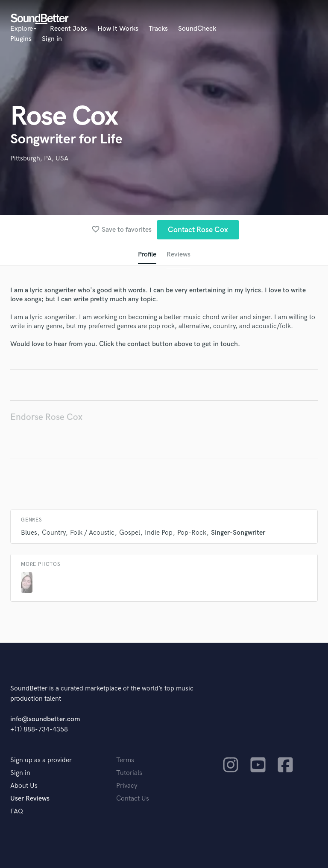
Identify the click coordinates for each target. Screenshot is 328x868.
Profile (147, 255)
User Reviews (30, 799)
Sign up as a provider (41, 760)
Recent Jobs (69, 29)
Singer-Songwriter (238, 533)
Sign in (52, 39)
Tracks (158, 29)
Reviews (179, 255)
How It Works (118, 29)
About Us (24, 786)
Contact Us (133, 799)
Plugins (21, 39)
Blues (29, 533)
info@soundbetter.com (45, 719)
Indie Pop (159, 533)
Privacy (127, 786)
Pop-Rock (192, 533)
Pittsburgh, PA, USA (39, 159)
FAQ (17, 811)
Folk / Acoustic (92, 533)
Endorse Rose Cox (46, 417)
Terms (125, 760)
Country (54, 533)
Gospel (130, 533)
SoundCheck (197, 29)
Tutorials (129, 773)
